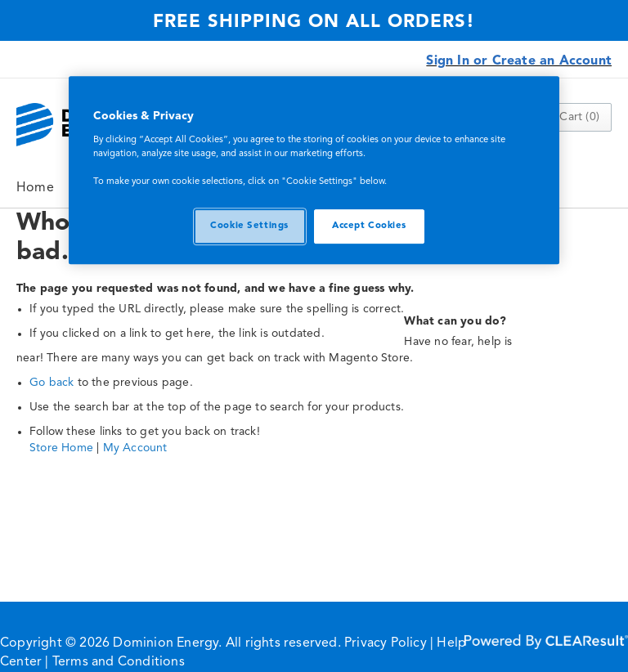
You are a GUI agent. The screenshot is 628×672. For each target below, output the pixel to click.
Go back (52, 383)
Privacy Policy (386, 643)
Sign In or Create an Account (519, 61)
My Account (135, 448)
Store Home (61, 448)
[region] (314, 170)
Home (35, 188)
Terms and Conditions (119, 662)
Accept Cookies (369, 226)
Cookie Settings (249, 226)
